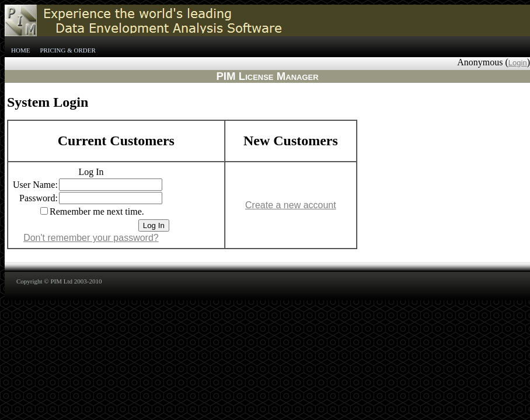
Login (518, 63)
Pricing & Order (67, 50)
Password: (39, 198)
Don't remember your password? (91, 238)
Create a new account (291, 205)
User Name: (35, 185)
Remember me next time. (97, 211)
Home (20, 50)
